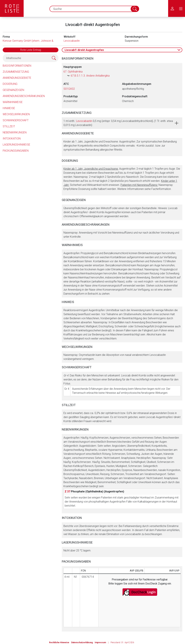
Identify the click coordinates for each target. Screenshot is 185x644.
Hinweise (9, 108)
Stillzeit (9, 126)
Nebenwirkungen (15, 132)
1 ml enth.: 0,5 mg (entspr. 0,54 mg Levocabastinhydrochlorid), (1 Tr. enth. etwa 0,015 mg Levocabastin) (118, 123)
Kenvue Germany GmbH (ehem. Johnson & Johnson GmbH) (38, 41)
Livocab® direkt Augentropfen (84, 50)
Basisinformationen (17, 66)
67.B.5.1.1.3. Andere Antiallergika (90, 76)
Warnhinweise (13, 102)
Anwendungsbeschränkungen (24, 96)
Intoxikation (12, 139)
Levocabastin (72, 41)
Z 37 (67, 491)
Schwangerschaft (16, 120)
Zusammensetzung (16, 72)
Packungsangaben (16, 151)
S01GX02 (69, 89)
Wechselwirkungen (16, 114)
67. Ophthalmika (73, 72)
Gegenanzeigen (13, 90)
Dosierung (10, 84)
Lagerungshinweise (16, 145)
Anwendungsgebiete (17, 78)
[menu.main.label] (181, 8)
